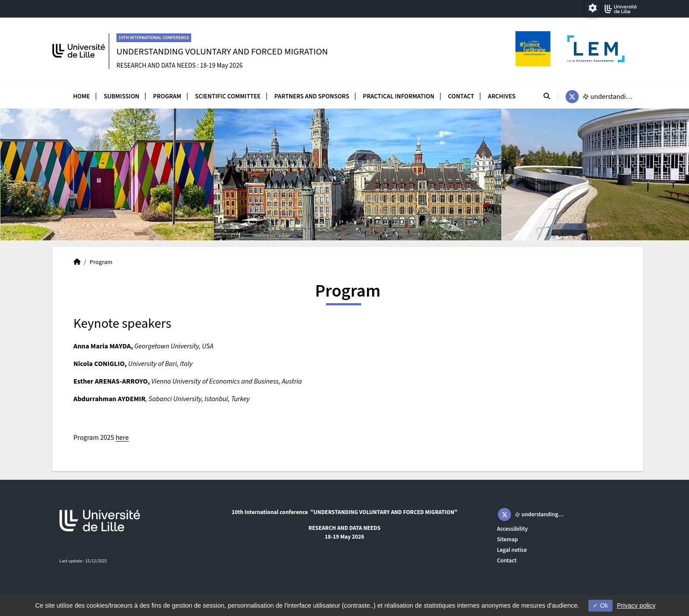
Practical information (399, 96)
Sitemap (508, 539)
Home (82, 96)
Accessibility (512, 529)
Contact (461, 96)
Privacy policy (636, 605)
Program (167, 96)
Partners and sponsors (312, 96)
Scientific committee (228, 96)
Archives (502, 96)
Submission (121, 96)
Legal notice (512, 550)
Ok (600, 605)
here (122, 438)
